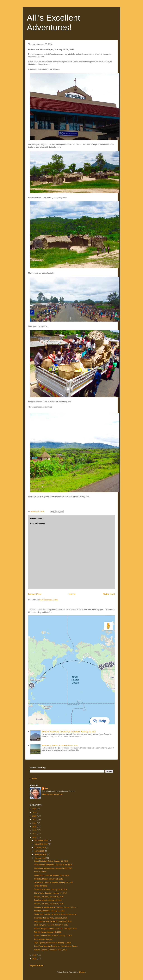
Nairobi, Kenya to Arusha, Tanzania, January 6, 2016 (55, 928)
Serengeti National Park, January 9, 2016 (51, 918)
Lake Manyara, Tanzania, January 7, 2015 (51, 925)
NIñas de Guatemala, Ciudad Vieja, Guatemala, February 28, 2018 (69, 732)
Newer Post (35, 594)
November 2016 (41, 844)
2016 (35, 837)
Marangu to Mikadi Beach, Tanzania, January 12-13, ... (56, 907)
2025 (35, 809)
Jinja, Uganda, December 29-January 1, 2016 (52, 943)
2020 (35, 823)
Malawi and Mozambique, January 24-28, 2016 (53, 868)
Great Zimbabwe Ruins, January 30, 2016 (51, 861)
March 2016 (40, 851)
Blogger (82, 972)
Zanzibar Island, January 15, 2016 (48, 900)
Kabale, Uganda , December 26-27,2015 (50, 950)
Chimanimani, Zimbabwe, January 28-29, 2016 (53, 865)
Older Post (109, 594)
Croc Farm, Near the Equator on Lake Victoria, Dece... (56, 946)
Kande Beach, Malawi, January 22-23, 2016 (52, 875)
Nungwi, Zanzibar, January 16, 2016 (49, 897)
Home (72, 594)
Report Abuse (37, 966)
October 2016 (40, 847)
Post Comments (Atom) (49, 600)
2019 (35, 827)
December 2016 (41, 840)
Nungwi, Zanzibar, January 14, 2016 (49, 904)
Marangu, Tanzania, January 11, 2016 (49, 911)
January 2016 (40, 858)
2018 (35, 830)
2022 (35, 819)
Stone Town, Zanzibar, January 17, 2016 (50, 893)
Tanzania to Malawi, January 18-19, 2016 (51, 889)
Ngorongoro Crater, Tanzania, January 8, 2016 (53, 921)
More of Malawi (40, 872)
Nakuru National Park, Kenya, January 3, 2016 (53, 935)
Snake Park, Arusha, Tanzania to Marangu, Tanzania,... (56, 914)
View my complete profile (52, 794)
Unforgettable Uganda (43, 939)
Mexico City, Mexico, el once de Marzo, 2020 (60, 745)
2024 (35, 812)
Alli (46, 788)
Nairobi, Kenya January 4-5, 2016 (48, 932)
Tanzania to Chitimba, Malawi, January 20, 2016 (53, 882)
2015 (35, 955)
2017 (35, 834)
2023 (35, 816)
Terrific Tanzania (41, 886)
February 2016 (41, 855)
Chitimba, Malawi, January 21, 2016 (49, 879)
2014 (35, 959)
